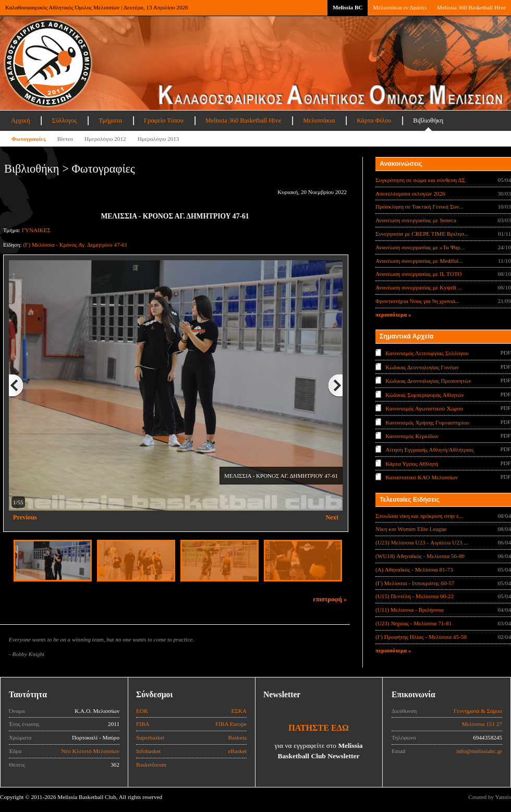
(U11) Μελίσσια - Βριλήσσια (410, 610)
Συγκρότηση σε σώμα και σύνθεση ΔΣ (420, 180)
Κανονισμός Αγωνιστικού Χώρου (424, 408)
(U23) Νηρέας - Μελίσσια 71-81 (413, 623)
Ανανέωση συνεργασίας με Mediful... (419, 261)
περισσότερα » (393, 314)
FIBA (143, 724)
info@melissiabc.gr (479, 751)
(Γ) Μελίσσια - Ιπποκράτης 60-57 (415, 583)
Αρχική (20, 120)
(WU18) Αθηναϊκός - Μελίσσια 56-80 (420, 556)
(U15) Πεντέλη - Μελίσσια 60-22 (415, 596)
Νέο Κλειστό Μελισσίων (90, 751)
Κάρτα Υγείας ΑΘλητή (412, 464)
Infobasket (148, 751)
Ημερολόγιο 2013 (159, 139)
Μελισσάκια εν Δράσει (399, 7)
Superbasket (150, 737)
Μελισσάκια (319, 120)
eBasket (238, 751)
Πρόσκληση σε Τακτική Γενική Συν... (419, 207)
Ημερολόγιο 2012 (105, 139)
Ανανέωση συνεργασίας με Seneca (416, 220)
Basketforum (151, 765)
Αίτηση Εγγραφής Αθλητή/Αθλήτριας (429, 450)
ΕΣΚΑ (239, 711)
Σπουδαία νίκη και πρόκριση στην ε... (419, 516)
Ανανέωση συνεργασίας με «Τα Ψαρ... (420, 247)
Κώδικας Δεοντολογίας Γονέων (422, 367)
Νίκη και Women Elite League (411, 529)
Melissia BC (348, 7)
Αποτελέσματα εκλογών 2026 (410, 193)
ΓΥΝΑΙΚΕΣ (36, 230)
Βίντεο (65, 139)
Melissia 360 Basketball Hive (471, 7)
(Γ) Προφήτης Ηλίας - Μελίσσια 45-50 (421, 637)
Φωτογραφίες (29, 139)
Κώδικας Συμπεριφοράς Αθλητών (425, 394)
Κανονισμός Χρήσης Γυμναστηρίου (427, 422)
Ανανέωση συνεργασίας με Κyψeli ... (419, 287)
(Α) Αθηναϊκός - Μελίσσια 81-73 (414, 569)
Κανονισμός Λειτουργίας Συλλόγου (427, 353)
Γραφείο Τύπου (164, 120)
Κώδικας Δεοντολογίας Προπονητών (428, 381)
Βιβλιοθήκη (428, 120)
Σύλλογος (64, 120)
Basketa (238, 737)
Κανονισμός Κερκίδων (412, 436)
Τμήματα (110, 120)
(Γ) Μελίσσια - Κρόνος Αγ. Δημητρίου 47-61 (75, 245)
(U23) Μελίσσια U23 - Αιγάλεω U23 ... (422, 542)
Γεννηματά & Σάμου (478, 711)
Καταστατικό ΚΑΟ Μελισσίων (422, 477)
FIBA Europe (231, 724)
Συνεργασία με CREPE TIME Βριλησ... (422, 234)
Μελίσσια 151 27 (482, 724)
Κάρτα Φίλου (374, 120)
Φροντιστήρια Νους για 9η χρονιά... (417, 301)
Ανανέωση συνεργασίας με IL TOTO (418, 274)
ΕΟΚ (142, 711)
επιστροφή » (330, 599)
